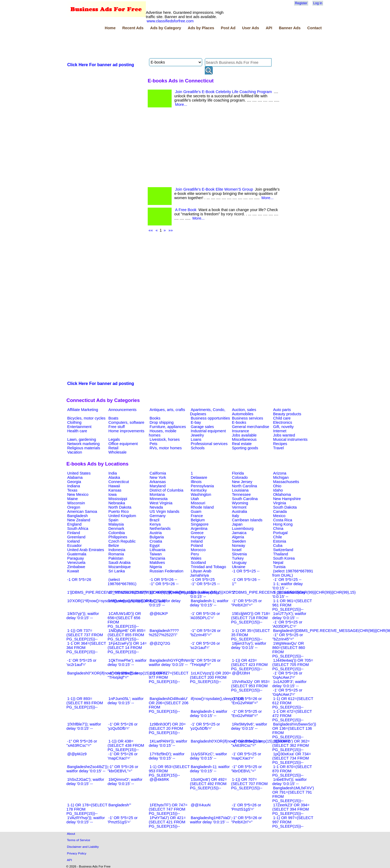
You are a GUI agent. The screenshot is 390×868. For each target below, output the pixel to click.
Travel (278, 448)
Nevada (156, 507)
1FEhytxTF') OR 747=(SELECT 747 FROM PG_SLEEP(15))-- (168, 809)
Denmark (116, 529)
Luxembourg (243, 529)
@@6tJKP (159, 614)
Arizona (280, 473)
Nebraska (117, 503)
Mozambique (120, 567)
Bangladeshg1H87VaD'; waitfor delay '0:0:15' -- (211, 820)
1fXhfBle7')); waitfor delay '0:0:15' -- (84, 726)
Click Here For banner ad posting (101, 65)
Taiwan (156, 554)
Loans (196, 439)
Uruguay (239, 563)
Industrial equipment (208, 431)
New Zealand (79, 520)
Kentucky (199, 490)
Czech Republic (122, 541)
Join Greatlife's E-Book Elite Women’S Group (214, 189)
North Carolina (245, 486)
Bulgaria (157, 537)
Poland (197, 546)
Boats (113, 418)
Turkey (238, 558)
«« (151, 230)
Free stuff (117, 427)
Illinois (196, 482)
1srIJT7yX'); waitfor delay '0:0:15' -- (289, 616)
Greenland (76, 537)
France (197, 516)
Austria (156, 533)
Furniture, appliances (168, 427)
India (113, 473)
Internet (280, 431)
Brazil (154, 520)
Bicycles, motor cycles (86, 418)
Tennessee (241, 494)
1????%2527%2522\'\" (128, 592)
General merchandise (251, 427)
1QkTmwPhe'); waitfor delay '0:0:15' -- (127, 662)
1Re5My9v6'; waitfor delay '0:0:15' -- (249, 726)
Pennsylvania (202, 486)
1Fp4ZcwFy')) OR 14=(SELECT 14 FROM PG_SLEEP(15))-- (127, 648)
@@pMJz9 (77, 754)
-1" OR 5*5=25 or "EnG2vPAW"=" (246, 714)
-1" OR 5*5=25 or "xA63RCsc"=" (246, 743)
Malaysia (116, 524)
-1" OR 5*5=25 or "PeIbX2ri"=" (246, 603)
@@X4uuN (201, 805)
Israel (237, 550)
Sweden (239, 541)
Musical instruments (290, 439)
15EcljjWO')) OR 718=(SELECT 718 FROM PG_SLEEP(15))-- (251, 618)
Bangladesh (77, 516)
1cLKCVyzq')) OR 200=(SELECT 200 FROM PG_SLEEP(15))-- (211, 677)
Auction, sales (244, 410)
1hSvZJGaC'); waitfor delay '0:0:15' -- (85, 782)
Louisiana (240, 490)
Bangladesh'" (120, 805)
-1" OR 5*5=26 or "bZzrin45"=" (205, 633)
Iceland (73, 541)
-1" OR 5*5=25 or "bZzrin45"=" (288, 637)
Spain (113, 520)
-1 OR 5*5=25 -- (246, 571)
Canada (280, 511)
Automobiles (243, 414)
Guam (196, 511)
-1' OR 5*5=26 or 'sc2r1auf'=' (205, 645)
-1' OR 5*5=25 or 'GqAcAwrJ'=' (287, 692)
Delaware (199, 477)
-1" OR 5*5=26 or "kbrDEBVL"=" (123, 769)
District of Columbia (166, 490)
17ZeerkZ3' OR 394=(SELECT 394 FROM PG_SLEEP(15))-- (291, 809)
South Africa (78, 529)
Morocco (198, 550)
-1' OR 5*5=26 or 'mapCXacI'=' (123, 756)
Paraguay (76, 558)
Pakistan (116, 558)
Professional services (209, 444)
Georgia (74, 482)
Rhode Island (202, 507)
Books (155, 418)
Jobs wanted (284, 435)
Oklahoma (282, 494)
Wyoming (240, 503)
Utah (195, 499)
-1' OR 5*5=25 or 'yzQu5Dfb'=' (205, 726)
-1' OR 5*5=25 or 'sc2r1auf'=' (81, 662)
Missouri (198, 503)
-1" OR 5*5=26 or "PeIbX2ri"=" (246, 820)
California (158, 473)
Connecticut (119, 482)
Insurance (240, 431)
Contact (314, 28)
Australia (239, 511)
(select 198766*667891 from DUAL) (293, 573)
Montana (157, 494)
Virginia (280, 503)
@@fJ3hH (241, 673)
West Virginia (161, 503)
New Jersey (242, 482)
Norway (239, 546)
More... (181, 104)
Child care (282, 418)
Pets (153, 444)
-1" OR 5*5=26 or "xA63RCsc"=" (82, 743)
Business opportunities (210, 418)
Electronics (283, 422)
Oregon (74, 507)
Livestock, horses (165, 439)
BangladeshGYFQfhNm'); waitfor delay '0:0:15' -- (171, 662)
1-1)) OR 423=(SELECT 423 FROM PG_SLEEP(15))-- (249, 665)
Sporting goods (245, 448)
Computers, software (126, 422)
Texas (72, 490)
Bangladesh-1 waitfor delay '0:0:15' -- (209, 714)
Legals (114, 439)
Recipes (280, 444)
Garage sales (202, 427)
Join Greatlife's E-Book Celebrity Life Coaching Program (223, 92)
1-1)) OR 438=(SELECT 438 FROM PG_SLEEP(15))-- (126, 745)
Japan (237, 524)
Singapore (200, 524)
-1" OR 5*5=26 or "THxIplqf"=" (205, 662)
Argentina (199, 529)
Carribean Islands (247, 520)
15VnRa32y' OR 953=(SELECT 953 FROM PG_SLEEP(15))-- (251, 686)
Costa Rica (283, 520)
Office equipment (123, 444)
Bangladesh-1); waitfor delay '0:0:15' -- (210, 769)
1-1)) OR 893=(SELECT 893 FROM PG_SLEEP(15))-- (85, 703)
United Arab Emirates (86, 550)
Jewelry (197, 435)
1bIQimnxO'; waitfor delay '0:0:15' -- (125, 782)
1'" (234, 584)
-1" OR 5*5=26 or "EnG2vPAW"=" (246, 701)
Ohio (277, 486)
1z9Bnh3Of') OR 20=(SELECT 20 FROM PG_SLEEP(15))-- (167, 728)
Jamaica (239, 533)
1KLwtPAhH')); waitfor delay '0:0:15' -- (168, 743)
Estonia (280, 541)
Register (301, 3)
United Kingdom (122, 516)
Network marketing (83, 444)
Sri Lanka (117, 571)
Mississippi (118, 499)
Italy (236, 516)
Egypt (154, 546)
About (71, 834)
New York (158, 477)
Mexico (279, 516)
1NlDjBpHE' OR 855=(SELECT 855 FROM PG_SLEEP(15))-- (127, 635)
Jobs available (244, 435)
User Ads (251, 28)
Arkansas (158, 482)
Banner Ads (290, 28)
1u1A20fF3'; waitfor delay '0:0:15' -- (289, 684)
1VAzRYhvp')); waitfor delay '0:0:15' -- (86, 820)
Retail (113, 448)
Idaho (278, 490)
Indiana (74, 486)
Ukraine (239, 567)
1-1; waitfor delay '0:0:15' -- (288, 586)
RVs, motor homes (166, 448)
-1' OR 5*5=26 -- (246, 580)
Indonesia (117, 550)
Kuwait (73, 571)
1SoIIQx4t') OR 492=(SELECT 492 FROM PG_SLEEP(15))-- (208, 784)
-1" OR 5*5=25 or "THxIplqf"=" (123, 675)
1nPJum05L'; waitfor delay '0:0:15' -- (126, 701)
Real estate (242, 444)
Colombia (117, 533)
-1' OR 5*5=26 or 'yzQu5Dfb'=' (123, 726)
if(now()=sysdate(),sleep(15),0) (217, 699)
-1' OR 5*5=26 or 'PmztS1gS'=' (246, 807)
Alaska (114, 477)
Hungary (198, 537)
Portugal (280, 533)
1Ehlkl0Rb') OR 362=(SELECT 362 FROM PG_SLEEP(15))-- (291, 745)
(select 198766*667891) (122, 582)
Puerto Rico (119, 511)
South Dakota (285, 507)
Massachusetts (286, 482)
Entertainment (79, 427)
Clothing (74, 422)
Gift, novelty (283, 427)
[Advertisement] (163, 45)
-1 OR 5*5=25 (203, 580)
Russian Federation (166, 571)
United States (79, 473)
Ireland (197, 541)
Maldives (157, 563)
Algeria (238, 537)
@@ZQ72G (160, 643)
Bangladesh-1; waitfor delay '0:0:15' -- (209, 603)
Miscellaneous (244, 439)
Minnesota (159, 499)
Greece (197, 533)
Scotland (198, 563)
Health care (77, 431)
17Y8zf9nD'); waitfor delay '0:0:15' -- (167, 756)
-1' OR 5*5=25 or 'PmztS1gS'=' (123, 820)
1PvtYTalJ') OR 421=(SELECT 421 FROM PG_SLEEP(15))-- (167, 822)
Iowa (113, 494)
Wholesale (117, 452)
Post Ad (228, 28)
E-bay (196, 422)
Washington (201, 494)
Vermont (239, 507)
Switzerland (283, 550)
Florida (238, 473)
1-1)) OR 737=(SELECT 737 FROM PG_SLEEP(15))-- (85, 635)
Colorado (240, 477)
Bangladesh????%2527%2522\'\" (164, 633)
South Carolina (245, 499)
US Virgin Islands (164, 511)
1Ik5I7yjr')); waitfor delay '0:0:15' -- (83, 616)
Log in (318, 3)
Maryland (158, 486)
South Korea (284, 558)
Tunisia (279, 567)
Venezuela (76, 563)
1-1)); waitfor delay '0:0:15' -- (289, 594)
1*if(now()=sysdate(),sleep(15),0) (137, 601)
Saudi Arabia (119, 563)
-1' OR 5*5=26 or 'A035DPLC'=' (205, 616)
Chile (277, 537)
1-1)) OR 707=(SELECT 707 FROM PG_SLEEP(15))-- (249, 784)
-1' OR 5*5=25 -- (287, 580)
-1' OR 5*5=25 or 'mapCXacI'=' (246, 756)
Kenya (155, 524)
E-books (239, 422)
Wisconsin (76, 503)
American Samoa (82, 511)
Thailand (281, 554)
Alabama (75, 477)
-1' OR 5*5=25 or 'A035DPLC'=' (287, 624)
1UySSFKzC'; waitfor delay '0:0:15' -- (208, 756)
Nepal (278, 563)
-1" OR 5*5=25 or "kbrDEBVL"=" (246, 769)
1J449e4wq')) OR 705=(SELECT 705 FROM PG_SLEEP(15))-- (293, 665)
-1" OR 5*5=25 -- (205, 584)
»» (171, 230)
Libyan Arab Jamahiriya (201, 573)
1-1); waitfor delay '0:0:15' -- (165, 603)
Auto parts (282, 410)
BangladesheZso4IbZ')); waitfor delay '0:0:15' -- (88, 769)
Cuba (278, 546)
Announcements (122, 410)
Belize (114, 546)
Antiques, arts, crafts (167, 410)
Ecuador (75, 546)
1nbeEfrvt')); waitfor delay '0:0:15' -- (290, 782)
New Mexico (78, 494)
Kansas (115, 490)
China (278, 529)
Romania (116, 554)
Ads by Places (201, 28)
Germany (158, 516)
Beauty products (287, 414)
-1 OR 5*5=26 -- (163, 580)
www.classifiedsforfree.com (170, 21)
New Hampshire (287, 499)
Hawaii (114, 486)
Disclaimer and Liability (83, 847)
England (74, 524)
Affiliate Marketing (83, 410)
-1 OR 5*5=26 (79, 580)
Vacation (75, 452)
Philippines (118, 537)
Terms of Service (79, 840)
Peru (195, 554)
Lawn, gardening (82, 439)
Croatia (156, 541)
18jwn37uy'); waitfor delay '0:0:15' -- (249, 645)
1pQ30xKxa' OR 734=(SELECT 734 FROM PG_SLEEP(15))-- (292, 758)
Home (110, 28)
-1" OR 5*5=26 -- (164, 584)
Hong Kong (283, 524)
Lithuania (158, 550)
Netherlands (160, 529)
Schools (198, 448)
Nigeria (156, 567)
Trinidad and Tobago (208, 567)
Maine (73, 499)
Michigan (281, 477)
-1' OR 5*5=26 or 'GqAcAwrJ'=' (287, 675)
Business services (247, 418)
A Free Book (186, 210)
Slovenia (239, 554)
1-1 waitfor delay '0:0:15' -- (205, 594)
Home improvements (126, 431)
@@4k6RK (159, 779)
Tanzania (157, 558)
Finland (74, 533)
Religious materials (84, 448)
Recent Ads (133, 28)
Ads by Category (166, 28)
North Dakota (120, 507)
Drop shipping (162, 422)
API (269, 28)
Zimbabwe (76, 567)
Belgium (198, 520)
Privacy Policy (77, 853)
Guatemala (77, 554)
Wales (196, 558)
